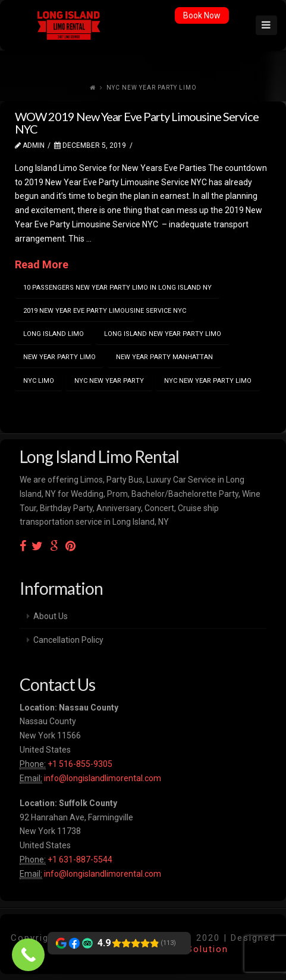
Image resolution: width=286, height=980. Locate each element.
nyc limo (39, 381)
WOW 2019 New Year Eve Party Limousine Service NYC (137, 123)
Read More (42, 264)
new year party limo (59, 357)
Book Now (202, 15)
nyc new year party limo (208, 381)
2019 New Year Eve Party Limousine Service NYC (105, 311)
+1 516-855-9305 (79, 764)
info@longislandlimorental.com (103, 778)
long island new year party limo (163, 334)
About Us (51, 616)
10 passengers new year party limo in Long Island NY (117, 288)
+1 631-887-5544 (79, 860)
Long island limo (54, 334)
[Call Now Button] (28, 955)
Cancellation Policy (68, 640)
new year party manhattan (164, 357)
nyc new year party (109, 381)
